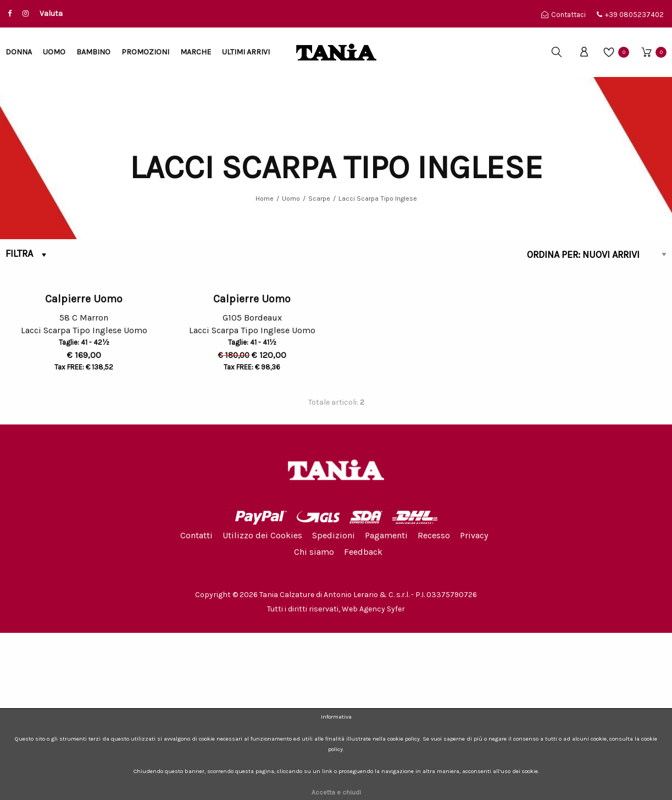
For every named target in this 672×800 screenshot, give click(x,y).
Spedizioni (334, 702)
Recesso (434, 702)
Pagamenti (386, 702)
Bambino (93, 52)
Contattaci (563, 15)
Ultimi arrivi (246, 52)
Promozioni (145, 52)
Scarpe (319, 198)
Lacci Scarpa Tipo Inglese (378, 198)
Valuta (51, 13)
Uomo (54, 52)
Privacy (474, 702)
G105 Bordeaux (252, 485)
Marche (196, 52)
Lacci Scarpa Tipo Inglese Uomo (84, 499)
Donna (19, 52)
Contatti (196, 702)
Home (265, 198)
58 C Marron (84, 485)
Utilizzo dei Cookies (262, 702)
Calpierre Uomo (84, 466)
